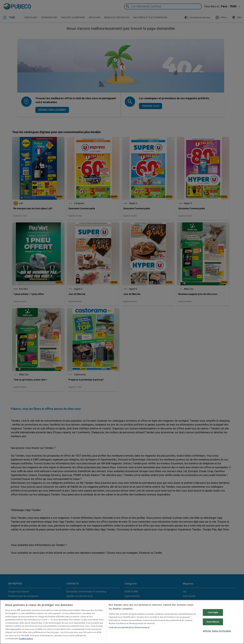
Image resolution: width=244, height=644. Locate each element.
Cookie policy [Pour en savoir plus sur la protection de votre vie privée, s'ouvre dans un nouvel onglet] (26, 639)
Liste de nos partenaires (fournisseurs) (129, 627)
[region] (122, 622)
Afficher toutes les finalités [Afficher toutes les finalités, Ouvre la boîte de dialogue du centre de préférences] (217, 631)
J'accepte (213, 613)
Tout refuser (213, 622)
